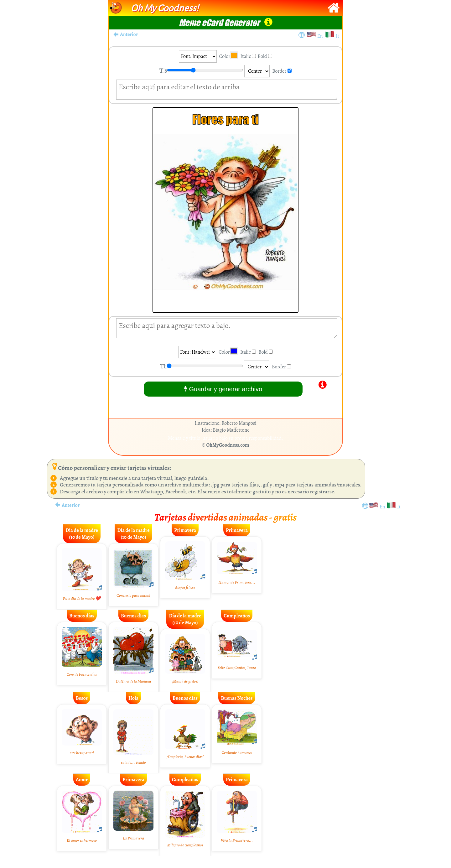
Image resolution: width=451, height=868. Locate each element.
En (321, 36)
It (337, 36)
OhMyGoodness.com (228, 445)
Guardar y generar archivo (223, 389)
